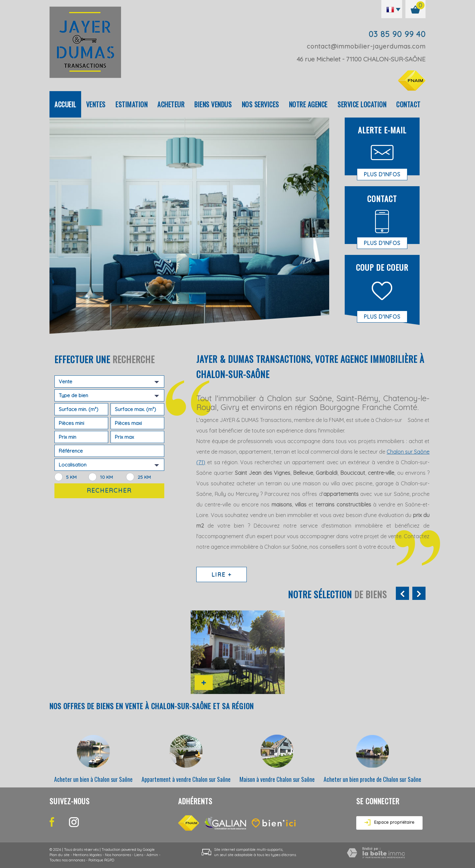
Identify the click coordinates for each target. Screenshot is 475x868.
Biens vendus (213, 104)
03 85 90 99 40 (397, 34)
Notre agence (308, 104)
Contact (408, 104)
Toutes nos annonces (67, 860)
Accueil (65, 104)
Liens (139, 855)
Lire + (222, 574)
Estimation (131, 104)
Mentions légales (87, 855)
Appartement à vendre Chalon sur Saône (186, 779)
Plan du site (60, 855)
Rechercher (109, 490)
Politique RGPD (101, 860)
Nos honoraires (118, 855)
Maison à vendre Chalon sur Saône (277, 779)
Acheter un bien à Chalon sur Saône (93, 779)
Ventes (96, 104)
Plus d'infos (382, 174)
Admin (152, 855)
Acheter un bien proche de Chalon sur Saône (372, 779)
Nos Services (260, 104)
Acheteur (171, 104)
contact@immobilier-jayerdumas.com (366, 46)
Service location (362, 104)
